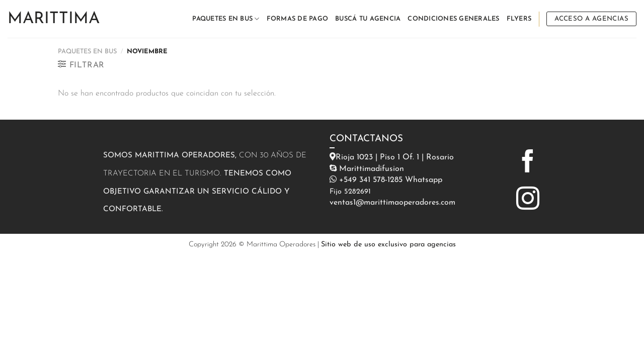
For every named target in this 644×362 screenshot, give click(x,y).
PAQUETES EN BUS (226, 19)
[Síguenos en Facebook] (528, 163)
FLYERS (519, 19)
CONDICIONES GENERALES (453, 19)
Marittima (54, 19)
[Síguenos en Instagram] (528, 200)
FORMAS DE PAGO (298, 19)
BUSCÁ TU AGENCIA (368, 19)
